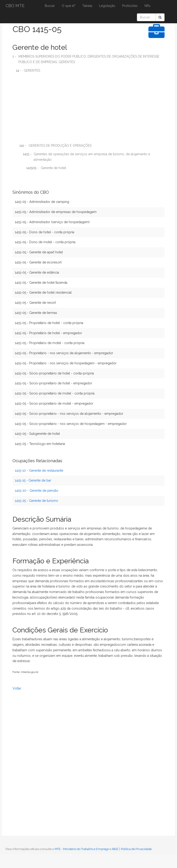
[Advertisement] (88, 110)
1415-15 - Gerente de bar (33, 480)
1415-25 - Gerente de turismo (36, 501)
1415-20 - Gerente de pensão (37, 491)
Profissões (130, 6)
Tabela (87, 6)
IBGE (115, 849)
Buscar (50, 6)
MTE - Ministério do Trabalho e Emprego (82, 849)
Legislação (107, 6)
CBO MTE (15, 6)
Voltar (17, 688)
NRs (147, 6)
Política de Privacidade (136, 849)
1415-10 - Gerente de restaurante (39, 471)
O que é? (69, 6)
